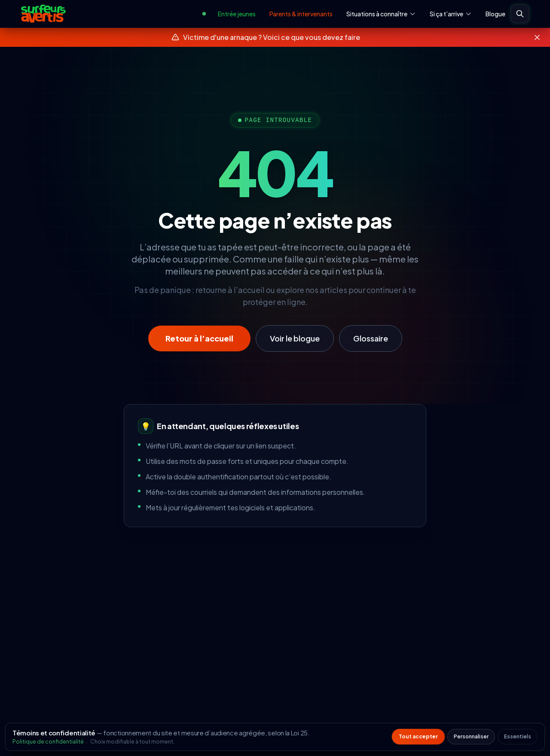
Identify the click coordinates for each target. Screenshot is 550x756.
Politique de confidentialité (49, 742)
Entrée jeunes (237, 14)
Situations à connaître (381, 14)
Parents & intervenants (301, 14)
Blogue (495, 14)
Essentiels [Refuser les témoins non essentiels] (518, 736)
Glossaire (371, 338)
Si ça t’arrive (451, 14)
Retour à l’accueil (199, 338)
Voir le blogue (295, 338)
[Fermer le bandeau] (537, 37)
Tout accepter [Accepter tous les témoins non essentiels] (418, 736)
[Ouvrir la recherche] (520, 14)
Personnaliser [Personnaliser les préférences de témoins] (471, 736)
